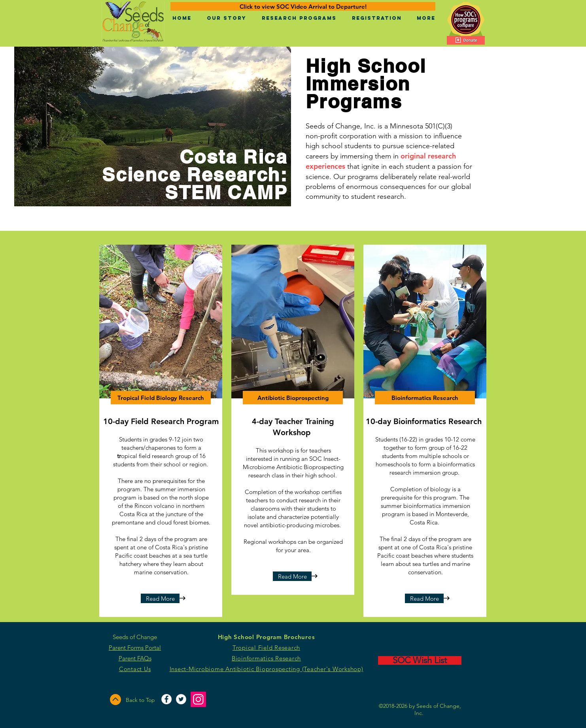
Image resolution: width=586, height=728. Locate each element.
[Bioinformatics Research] (425, 398)
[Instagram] (198, 699)
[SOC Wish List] (420, 660)
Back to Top (140, 700)
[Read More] (160, 598)
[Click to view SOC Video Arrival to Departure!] (303, 6)
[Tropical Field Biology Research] (161, 398)
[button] (226, 18)
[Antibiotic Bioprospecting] (293, 398)
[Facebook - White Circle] (166, 699)
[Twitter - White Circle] (181, 699)
